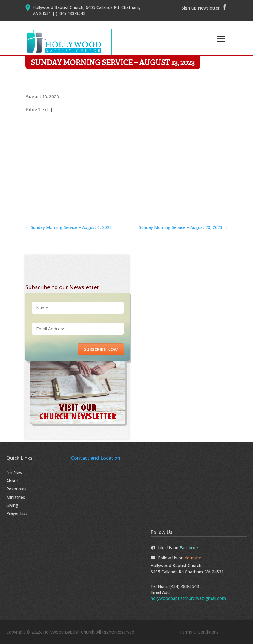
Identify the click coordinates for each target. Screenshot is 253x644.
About (12, 481)
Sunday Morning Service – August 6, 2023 (69, 227)
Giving (12, 505)
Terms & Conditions (199, 632)
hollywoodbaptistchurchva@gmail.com (188, 598)
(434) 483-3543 (184, 586)
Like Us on (175, 548)
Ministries (16, 497)
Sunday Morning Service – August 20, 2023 (183, 227)
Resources (16, 489)
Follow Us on (176, 558)
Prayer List (17, 513)
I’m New (14, 472)
